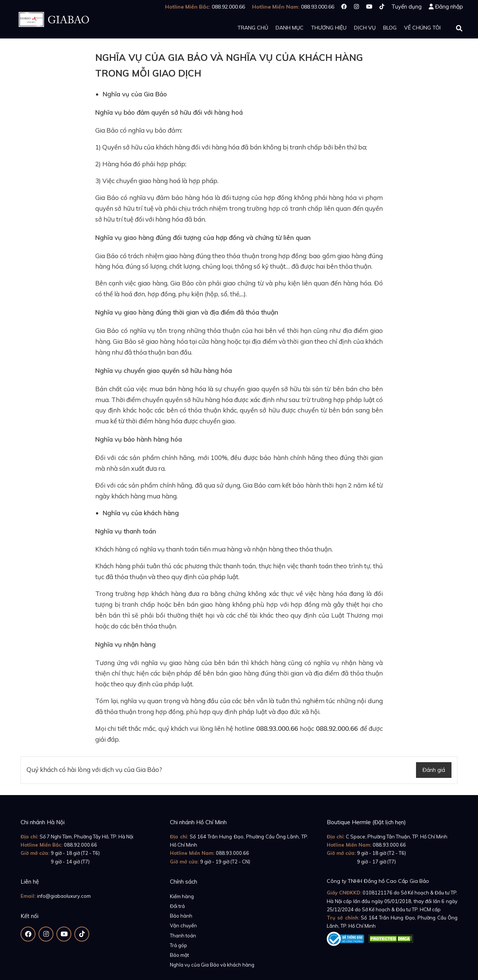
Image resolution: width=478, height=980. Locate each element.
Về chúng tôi (422, 28)
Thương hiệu (329, 28)
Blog (390, 28)
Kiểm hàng (182, 896)
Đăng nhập (449, 7)
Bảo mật (179, 955)
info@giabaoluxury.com (64, 896)
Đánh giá (434, 770)
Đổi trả (177, 906)
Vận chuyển (183, 925)
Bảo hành (181, 916)
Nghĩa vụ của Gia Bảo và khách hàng (212, 965)
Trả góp (179, 945)
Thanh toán (183, 936)
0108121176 (378, 893)
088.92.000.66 (80, 845)
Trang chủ (253, 28)
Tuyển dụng (406, 7)
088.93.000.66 (232, 853)
